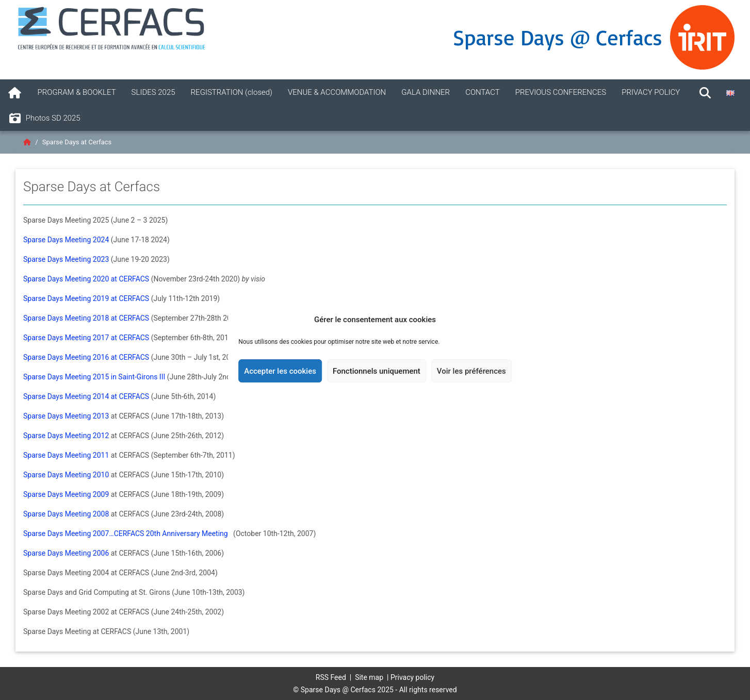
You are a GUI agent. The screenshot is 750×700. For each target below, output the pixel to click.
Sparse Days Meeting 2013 (66, 416)
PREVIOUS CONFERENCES (561, 92)
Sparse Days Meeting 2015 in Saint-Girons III (94, 377)
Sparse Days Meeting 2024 (66, 240)
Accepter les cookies (280, 371)
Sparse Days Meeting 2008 (66, 514)
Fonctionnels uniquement (377, 371)
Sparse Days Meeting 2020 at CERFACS (86, 279)
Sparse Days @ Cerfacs (558, 37)
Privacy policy (412, 677)
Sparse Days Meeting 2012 (66, 436)
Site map (369, 677)
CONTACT (483, 92)
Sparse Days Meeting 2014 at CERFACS (86, 396)
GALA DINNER (426, 92)
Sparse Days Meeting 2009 (66, 494)
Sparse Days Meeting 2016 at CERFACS (86, 357)
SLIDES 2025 (153, 92)
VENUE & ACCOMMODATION (337, 92)
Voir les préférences (471, 371)
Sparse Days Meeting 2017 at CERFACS (86, 338)
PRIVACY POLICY (651, 92)
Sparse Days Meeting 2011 (66, 455)
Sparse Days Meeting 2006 (66, 553)
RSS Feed (331, 677)
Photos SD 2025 (44, 119)
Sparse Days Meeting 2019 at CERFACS (86, 298)
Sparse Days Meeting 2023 (66, 259)
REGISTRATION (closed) (232, 92)
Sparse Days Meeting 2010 (66, 475)
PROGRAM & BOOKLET (77, 92)
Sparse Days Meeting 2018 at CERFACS (86, 318)
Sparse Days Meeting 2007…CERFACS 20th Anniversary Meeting (126, 534)
